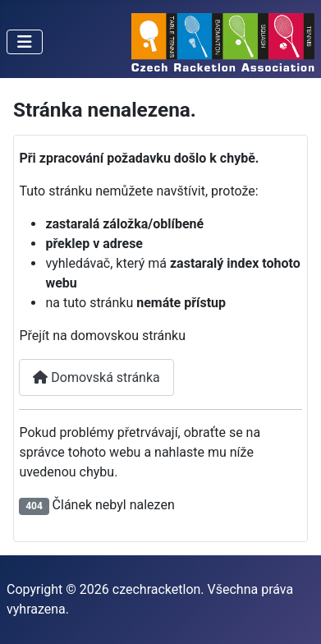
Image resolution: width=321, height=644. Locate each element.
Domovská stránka (96, 377)
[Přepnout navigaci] (25, 42)
